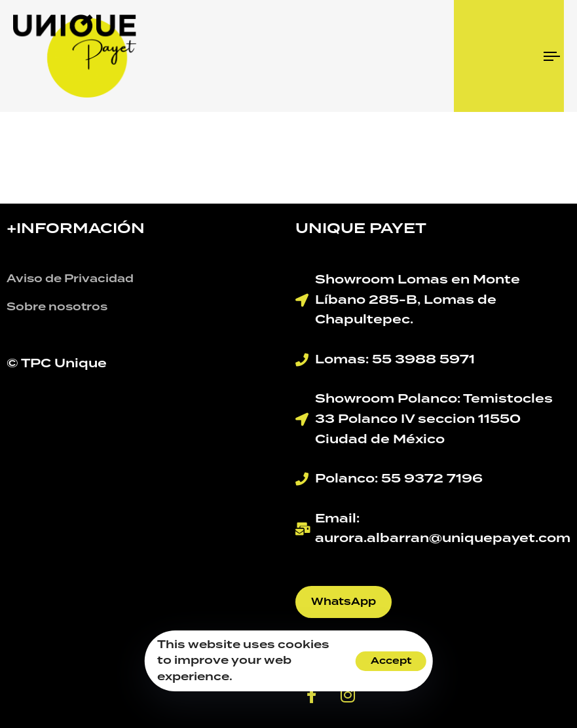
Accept (391, 661)
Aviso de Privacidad (70, 279)
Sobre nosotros (57, 307)
